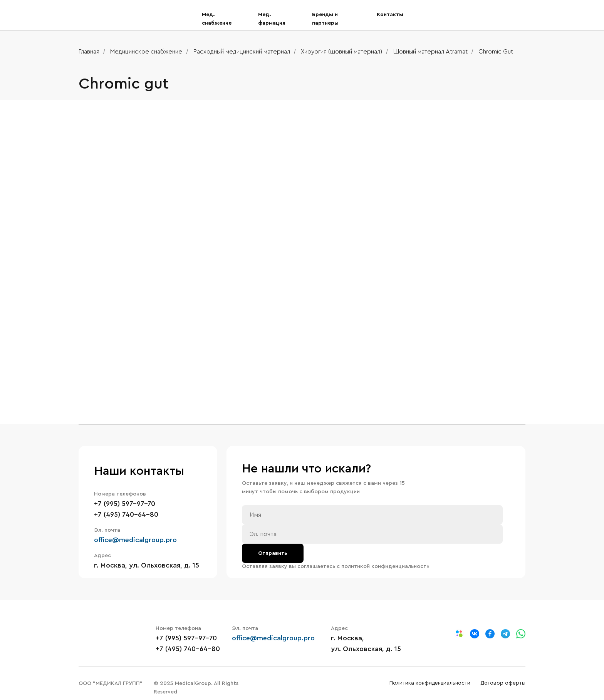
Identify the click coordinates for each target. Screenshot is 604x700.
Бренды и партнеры (325, 19)
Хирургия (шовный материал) (341, 52)
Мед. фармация (272, 19)
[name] (372, 515)
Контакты (390, 15)
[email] (372, 534)
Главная (89, 52)
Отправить (273, 553)
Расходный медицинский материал (242, 52)
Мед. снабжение (217, 19)
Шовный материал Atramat (430, 52)
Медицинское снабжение (146, 52)
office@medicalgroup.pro (135, 540)
